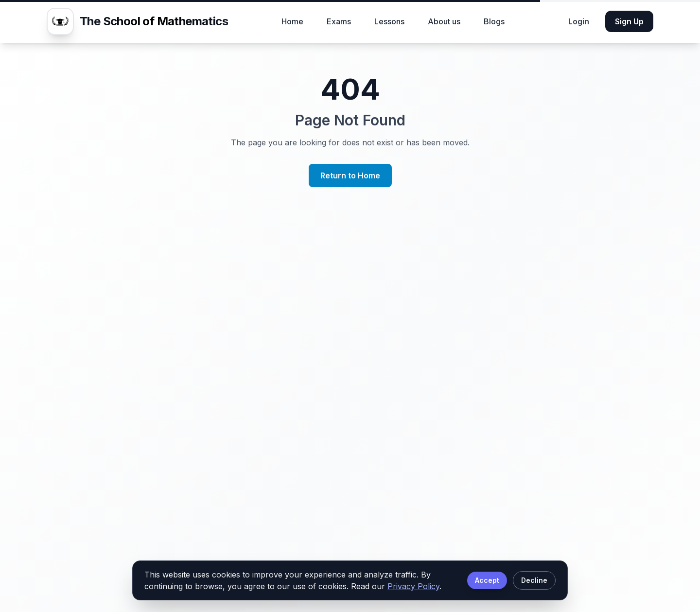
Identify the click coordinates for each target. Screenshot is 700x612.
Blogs (494, 21)
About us (444, 21)
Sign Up (629, 21)
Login (579, 21)
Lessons (389, 21)
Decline (534, 580)
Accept (487, 580)
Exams (339, 21)
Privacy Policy (413, 586)
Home (292, 21)
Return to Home (350, 175)
